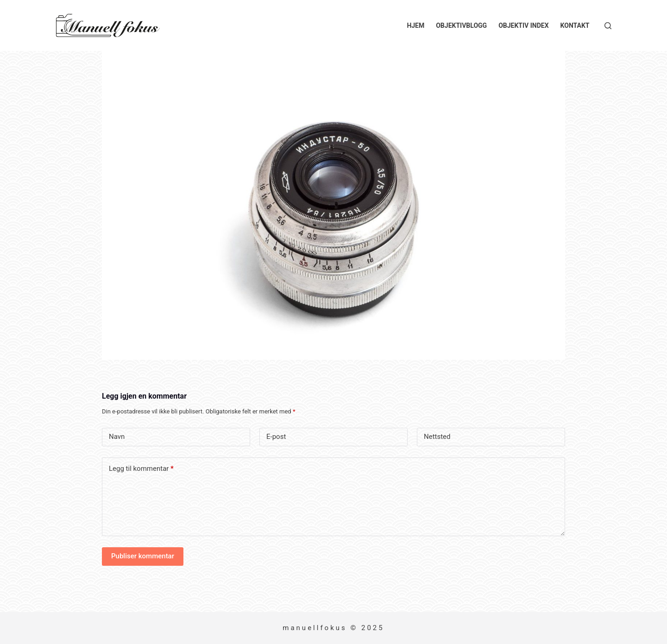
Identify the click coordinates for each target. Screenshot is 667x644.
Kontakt (575, 25)
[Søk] (608, 26)
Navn (117, 437)
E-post (276, 437)
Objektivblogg (461, 25)
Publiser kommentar (143, 556)
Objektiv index (523, 25)
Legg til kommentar (141, 469)
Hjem (415, 25)
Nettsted (437, 437)
